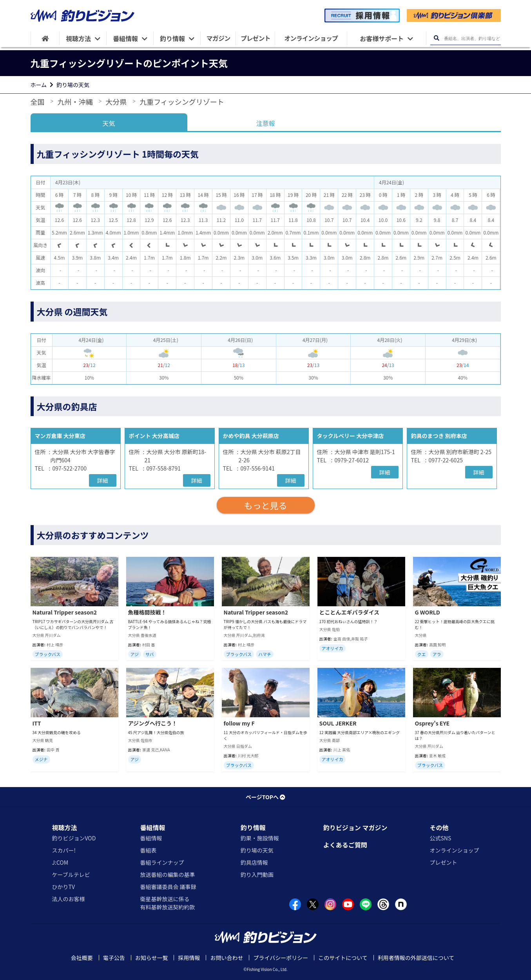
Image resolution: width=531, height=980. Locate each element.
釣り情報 (253, 827)
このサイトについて (343, 958)
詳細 (103, 480)
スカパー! (64, 850)
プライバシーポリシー (281, 958)
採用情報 (189, 958)
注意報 (265, 123)
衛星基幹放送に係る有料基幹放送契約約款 (167, 903)
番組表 (148, 850)
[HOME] (45, 38)
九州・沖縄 (75, 102)
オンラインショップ (454, 850)
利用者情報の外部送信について (416, 958)
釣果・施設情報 (260, 838)
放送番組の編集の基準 (167, 875)
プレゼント (443, 862)
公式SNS (440, 838)
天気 (109, 123)
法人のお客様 (69, 899)
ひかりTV (63, 887)
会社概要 (82, 958)
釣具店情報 (254, 862)
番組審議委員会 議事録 (168, 887)
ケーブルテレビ (71, 875)
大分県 (116, 102)
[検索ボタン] (437, 38)
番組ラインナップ (162, 862)
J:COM (60, 862)
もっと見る (265, 505)
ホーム (39, 85)
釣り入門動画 (257, 875)
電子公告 (114, 958)
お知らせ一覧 (152, 958)
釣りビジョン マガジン (355, 827)
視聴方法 (65, 827)
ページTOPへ (265, 797)
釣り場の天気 (73, 85)
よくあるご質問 (345, 845)
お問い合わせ (227, 958)
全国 (38, 102)
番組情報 (152, 827)
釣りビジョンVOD (74, 838)
